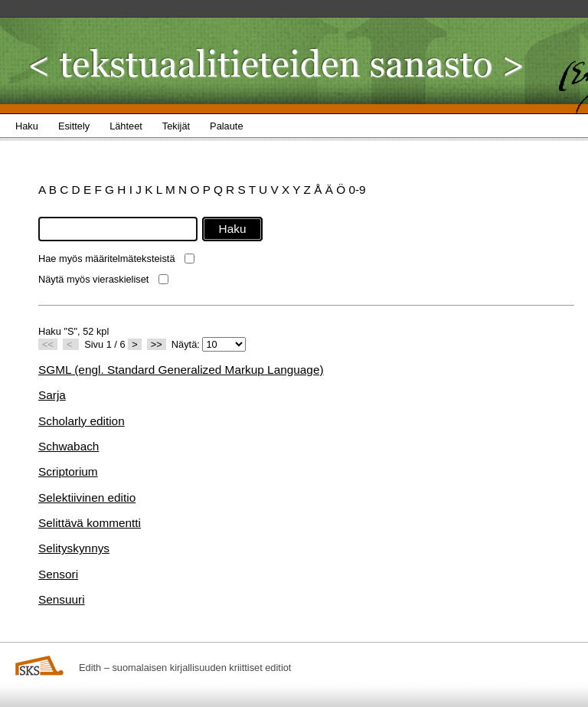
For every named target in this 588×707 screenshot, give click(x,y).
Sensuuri (62, 599)
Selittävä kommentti (90, 523)
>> (157, 344)
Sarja (52, 395)
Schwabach (69, 446)
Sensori (58, 574)
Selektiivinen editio (87, 498)
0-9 (357, 190)
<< (48, 344)
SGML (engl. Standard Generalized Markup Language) (181, 370)
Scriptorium (68, 471)
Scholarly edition (82, 421)
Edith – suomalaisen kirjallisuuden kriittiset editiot (185, 668)
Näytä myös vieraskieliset (93, 279)
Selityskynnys (74, 548)
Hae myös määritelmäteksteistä (107, 259)
